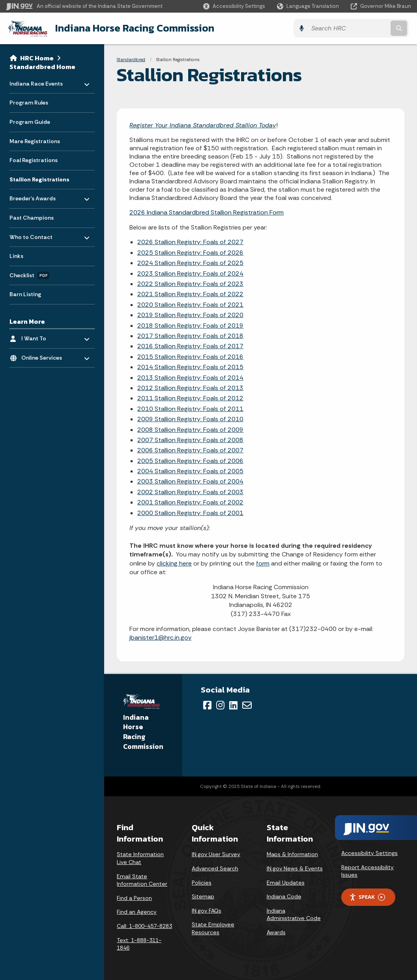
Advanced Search (215, 868)
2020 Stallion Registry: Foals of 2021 (190, 304)
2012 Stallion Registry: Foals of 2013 (190, 387)
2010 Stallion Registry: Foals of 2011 (190, 408)
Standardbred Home (42, 66)
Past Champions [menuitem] (32, 217)
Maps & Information (292, 854)
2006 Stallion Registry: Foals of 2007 (190, 450)
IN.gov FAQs (207, 910)
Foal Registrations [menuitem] (34, 160)
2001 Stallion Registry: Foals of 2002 (190, 502)
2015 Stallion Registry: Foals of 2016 (190, 356)
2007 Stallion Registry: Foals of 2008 (190, 440)
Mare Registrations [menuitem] (35, 141)
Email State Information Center (142, 880)
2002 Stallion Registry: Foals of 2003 (190, 492)
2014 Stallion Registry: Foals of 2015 (190, 367)
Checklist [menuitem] (29, 275)
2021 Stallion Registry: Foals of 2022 (190, 294)
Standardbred (131, 59)
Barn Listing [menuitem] (25, 294)
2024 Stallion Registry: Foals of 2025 (190, 263)
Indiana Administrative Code (294, 914)
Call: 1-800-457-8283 (144, 926)
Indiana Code (284, 896)
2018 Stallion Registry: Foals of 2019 (190, 325)
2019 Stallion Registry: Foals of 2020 (190, 315)
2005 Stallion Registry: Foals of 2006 (190, 460)
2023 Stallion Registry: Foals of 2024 (190, 273)
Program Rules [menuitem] (29, 102)
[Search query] (362, 28)
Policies (202, 882)
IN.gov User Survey (216, 854)
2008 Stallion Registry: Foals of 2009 (190, 429)
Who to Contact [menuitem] (33, 234)
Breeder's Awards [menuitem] (33, 196)
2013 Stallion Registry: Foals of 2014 (190, 377)
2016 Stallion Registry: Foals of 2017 (190, 346)
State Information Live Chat (140, 858)
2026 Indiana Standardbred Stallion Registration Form (207, 212)
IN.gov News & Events (295, 868)
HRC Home (37, 58)
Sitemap (203, 896)
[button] (234, 6)
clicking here (174, 563)
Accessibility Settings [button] (369, 853)
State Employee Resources (213, 928)
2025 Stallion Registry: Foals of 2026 (190, 252)
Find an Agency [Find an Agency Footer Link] (137, 912)
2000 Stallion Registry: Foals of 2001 (190, 512)
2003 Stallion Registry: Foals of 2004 (190, 481)
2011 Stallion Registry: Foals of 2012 (190, 398)
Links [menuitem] (16, 256)
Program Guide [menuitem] (30, 121)
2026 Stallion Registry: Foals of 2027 (190, 242)
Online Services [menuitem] (44, 356)
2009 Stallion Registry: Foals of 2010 (190, 419)
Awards (276, 932)
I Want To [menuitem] (44, 336)
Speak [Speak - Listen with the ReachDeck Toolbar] (367, 897)
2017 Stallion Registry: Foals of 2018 (190, 335)
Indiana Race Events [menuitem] (36, 81)
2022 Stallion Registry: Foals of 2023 (190, 283)
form (263, 563)
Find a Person (134, 898)
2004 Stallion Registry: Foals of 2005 (190, 471)
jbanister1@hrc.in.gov (160, 637)
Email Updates (286, 882)
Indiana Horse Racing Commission (132, 28)
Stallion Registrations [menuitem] (39, 179)
